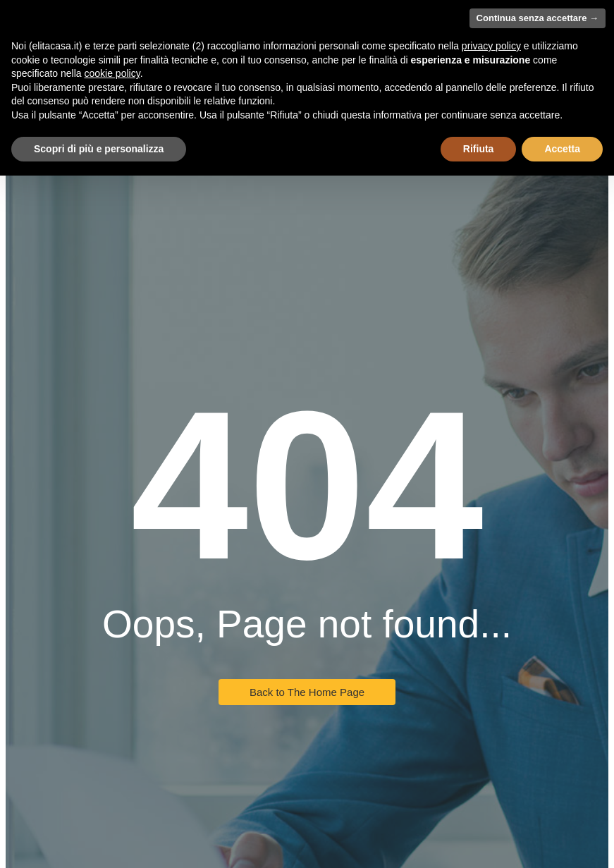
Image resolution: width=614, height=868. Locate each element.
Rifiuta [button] (479, 149)
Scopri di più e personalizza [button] (99, 149)
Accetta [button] (562, 149)
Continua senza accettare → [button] (538, 18)
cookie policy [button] (112, 73)
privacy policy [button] (491, 46)
